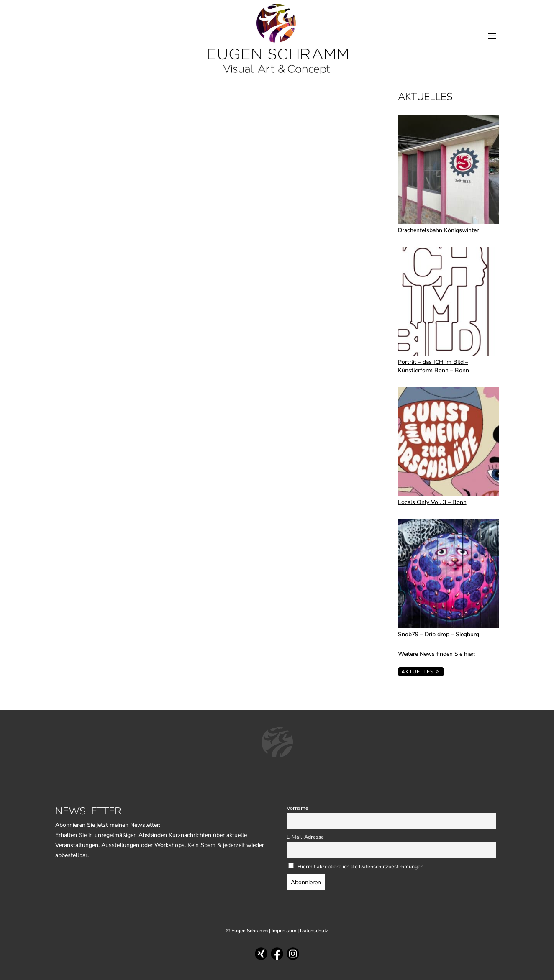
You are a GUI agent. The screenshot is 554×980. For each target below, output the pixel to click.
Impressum (284, 931)
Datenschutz (314, 931)
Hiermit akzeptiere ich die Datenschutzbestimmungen (360, 866)
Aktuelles (417, 672)
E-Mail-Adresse (305, 837)
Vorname (298, 808)
